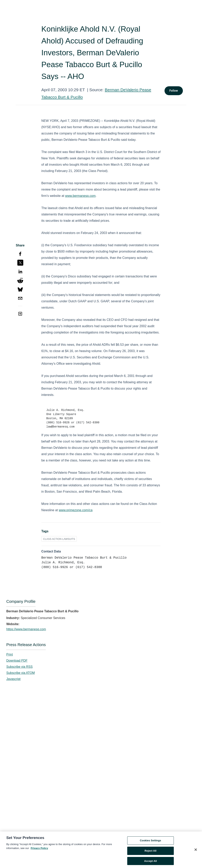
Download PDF (17, 661)
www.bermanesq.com (80, 196)
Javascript (13, 679)
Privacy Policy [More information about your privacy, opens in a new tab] (39, 849)
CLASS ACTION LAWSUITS (59, 539)
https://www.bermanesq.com (26, 629)
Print (10, 654)
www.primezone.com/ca (76, 510)
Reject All (151, 852)
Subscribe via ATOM (21, 673)
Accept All (151, 862)
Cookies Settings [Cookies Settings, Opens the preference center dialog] (151, 842)
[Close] (196, 851)
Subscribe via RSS (19, 667)
